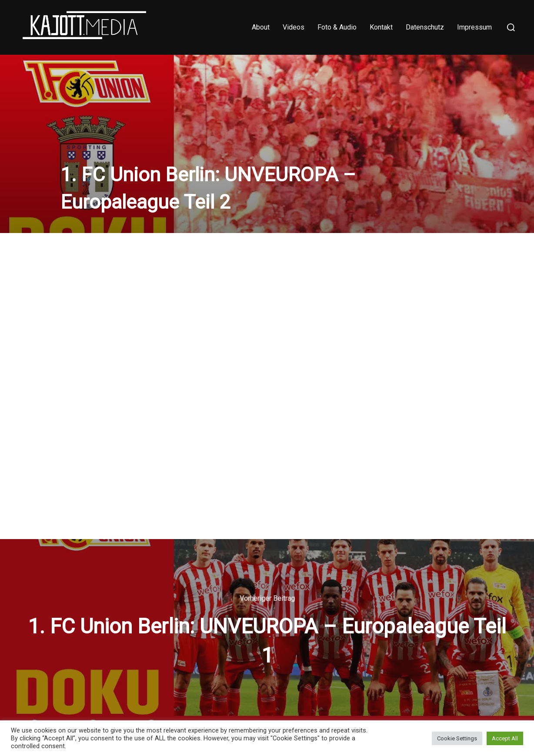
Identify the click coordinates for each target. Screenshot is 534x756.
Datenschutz (425, 27)
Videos (294, 27)
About (261, 27)
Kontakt (381, 27)
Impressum (474, 27)
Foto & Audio (337, 27)
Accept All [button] (505, 738)
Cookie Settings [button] (457, 738)
